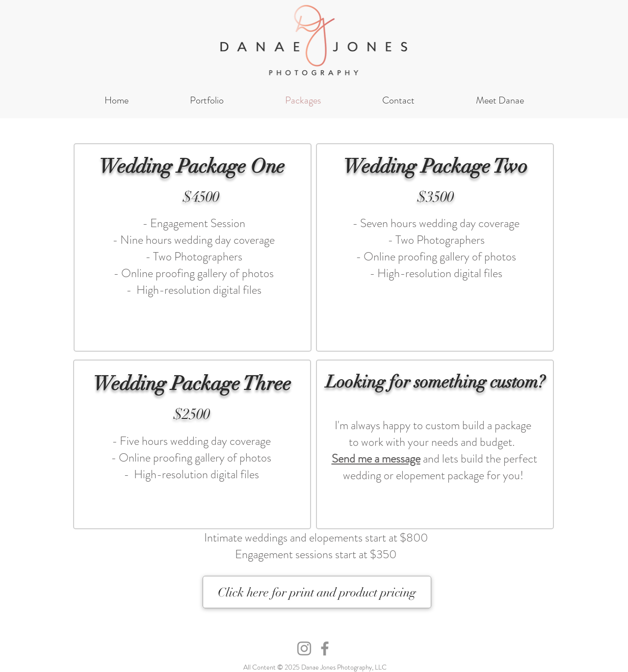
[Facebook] (325, 648)
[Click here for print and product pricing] (317, 592)
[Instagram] (304, 648)
